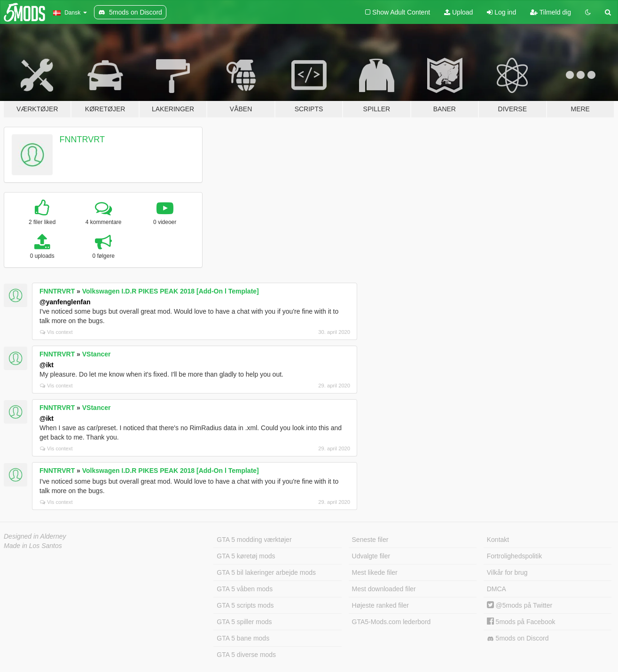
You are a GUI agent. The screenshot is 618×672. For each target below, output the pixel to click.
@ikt (47, 365)
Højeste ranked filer (380, 605)
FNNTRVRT (82, 139)
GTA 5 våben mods (245, 589)
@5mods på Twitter (520, 605)
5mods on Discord (518, 638)
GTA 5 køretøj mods (246, 556)
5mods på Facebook (521, 622)
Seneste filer (370, 540)
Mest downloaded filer (384, 589)
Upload (458, 12)
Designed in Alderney (35, 536)
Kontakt (498, 540)
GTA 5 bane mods (243, 638)
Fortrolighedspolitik (515, 556)
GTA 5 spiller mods (244, 622)
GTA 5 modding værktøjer (254, 540)
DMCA (497, 589)
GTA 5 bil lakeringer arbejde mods (266, 572)
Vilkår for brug (507, 572)
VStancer (97, 354)
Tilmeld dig (551, 12)
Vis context (56, 332)
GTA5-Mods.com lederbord (391, 622)
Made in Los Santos (33, 546)
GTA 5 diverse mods (246, 655)
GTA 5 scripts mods (245, 605)
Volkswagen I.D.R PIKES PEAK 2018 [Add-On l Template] (171, 291)
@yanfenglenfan (65, 302)
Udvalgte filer (371, 556)
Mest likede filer (375, 572)
